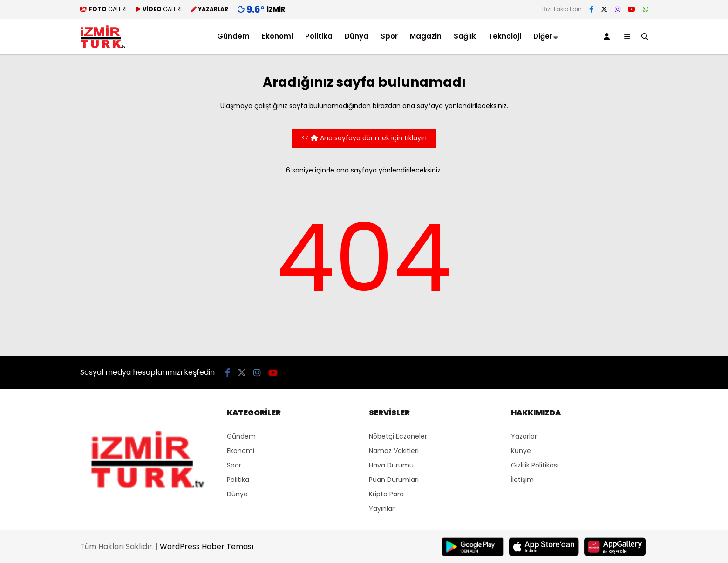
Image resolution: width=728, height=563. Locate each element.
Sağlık (465, 36)
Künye (521, 451)
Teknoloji (505, 36)
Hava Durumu (391, 465)
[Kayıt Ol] (608, 37)
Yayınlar (382, 508)
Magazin (426, 36)
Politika (319, 36)
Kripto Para (386, 494)
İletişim (522, 480)
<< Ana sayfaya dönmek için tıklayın (364, 138)
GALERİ (103, 9)
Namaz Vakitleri (394, 451)
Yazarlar (524, 436)
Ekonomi (277, 36)
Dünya (357, 36)
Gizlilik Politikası (535, 465)
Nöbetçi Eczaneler (398, 436)
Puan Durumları (394, 480)
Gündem (233, 36)
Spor (389, 36)
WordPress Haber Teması (207, 546)
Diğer (543, 36)
